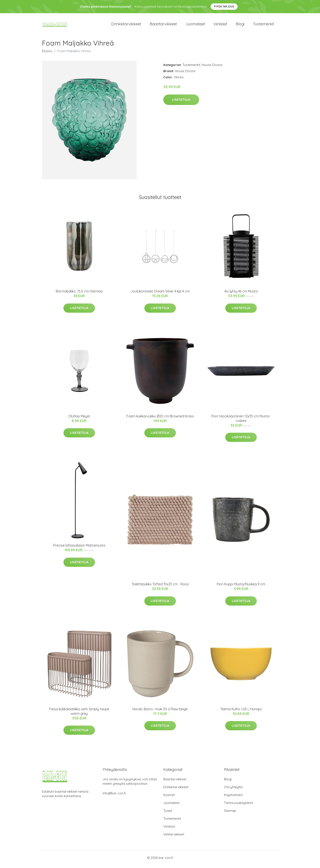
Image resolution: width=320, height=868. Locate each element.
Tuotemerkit (263, 25)
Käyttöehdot (233, 798)
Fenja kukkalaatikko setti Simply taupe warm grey (79, 714)
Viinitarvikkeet (174, 837)
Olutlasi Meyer (79, 419)
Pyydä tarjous (224, 6)
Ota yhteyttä (233, 790)
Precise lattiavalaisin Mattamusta (79, 548)
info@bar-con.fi (114, 796)
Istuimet (169, 798)
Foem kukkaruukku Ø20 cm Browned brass (160, 419)
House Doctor (212, 68)
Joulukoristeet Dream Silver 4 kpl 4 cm (160, 294)
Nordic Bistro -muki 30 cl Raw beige (160, 712)
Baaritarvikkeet (163, 25)
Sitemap (230, 814)
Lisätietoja (181, 103)
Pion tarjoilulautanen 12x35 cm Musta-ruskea (241, 421)
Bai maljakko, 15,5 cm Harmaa (79, 294)
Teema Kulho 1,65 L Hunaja (241, 712)
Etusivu (47, 54)
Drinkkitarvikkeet (126, 25)
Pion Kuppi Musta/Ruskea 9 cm (241, 587)
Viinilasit (220, 25)
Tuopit (168, 814)
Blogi (240, 25)
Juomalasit (195, 25)
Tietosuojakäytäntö (239, 806)
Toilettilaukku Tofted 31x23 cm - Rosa (160, 587)
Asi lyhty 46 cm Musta (241, 294)
